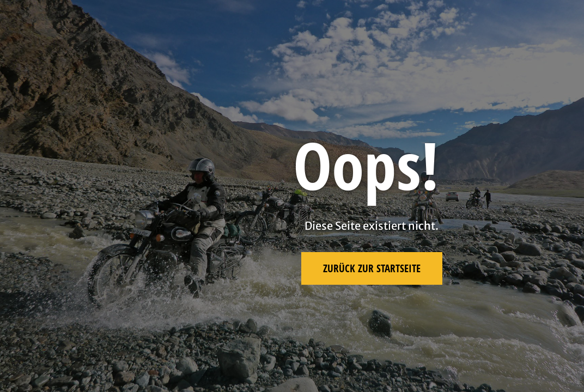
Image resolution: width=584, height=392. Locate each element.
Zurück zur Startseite (372, 268)
